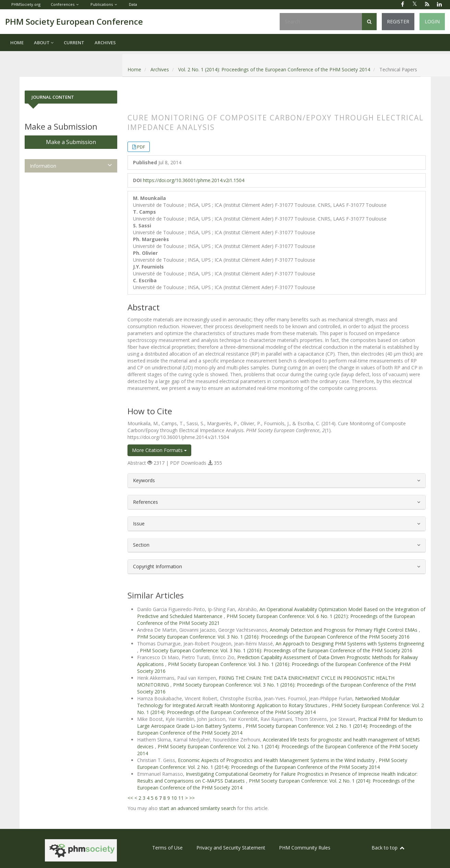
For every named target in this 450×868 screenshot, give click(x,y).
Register (398, 21)
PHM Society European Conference (74, 21)
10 (174, 798)
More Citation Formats (159, 450)
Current (74, 43)
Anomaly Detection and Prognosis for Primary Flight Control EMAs (344, 630)
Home (17, 43)
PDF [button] (141, 147)
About (44, 43)
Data (133, 4)
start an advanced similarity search (197, 808)
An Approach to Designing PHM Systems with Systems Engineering (350, 644)
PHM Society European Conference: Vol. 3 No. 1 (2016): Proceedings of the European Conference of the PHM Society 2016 (273, 637)
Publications (102, 4)
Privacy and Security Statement (231, 848)
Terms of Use (167, 848)
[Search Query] (321, 22)
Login (432, 21)
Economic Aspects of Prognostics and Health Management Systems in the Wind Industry (277, 760)
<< (130, 798)
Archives (105, 43)
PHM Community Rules (305, 848)
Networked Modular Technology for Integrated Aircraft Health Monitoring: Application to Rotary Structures (268, 702)
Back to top (388, 848)
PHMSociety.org (26, 4)
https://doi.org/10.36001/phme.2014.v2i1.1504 (194, 180)
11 (181, 798)
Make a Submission (71, 142)
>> (192, 798)
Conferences (63, 4)
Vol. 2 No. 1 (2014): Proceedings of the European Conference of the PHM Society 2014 (274, 69)
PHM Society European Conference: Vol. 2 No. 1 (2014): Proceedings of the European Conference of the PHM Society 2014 (281, 709)
